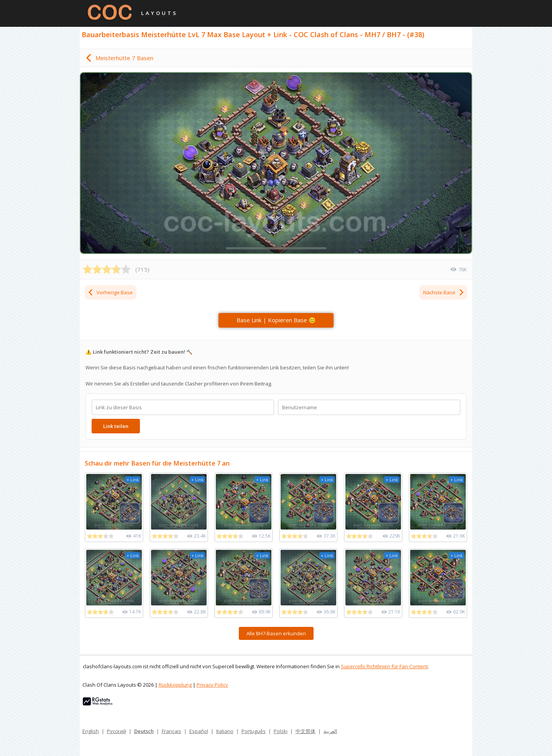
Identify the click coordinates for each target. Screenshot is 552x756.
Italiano (225, 731)
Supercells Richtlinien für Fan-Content (384, 666)
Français (172, 731)
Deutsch (144, 731)
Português (254, 731)
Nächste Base (444, 292)
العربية (330, 731)
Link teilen (116, 426)
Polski (281, 731)
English (91, 731)
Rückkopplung (175, 685)
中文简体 (306, 731)
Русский (117, 731)
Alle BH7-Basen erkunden (276, 633)
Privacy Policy (212, 685)
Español (199, 731)
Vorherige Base (110, 292)
